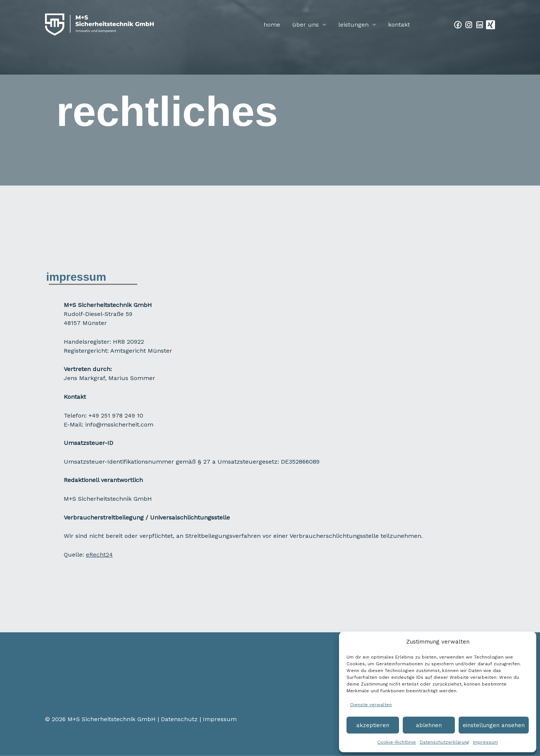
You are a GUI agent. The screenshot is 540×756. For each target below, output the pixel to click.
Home (272, 25)
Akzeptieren (373, 725)
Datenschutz (179, 719)
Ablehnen (429, 725)
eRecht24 (99, 555)
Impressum (485, 742)
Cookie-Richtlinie (397, 742)
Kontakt (399, 25)
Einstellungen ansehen (494, 725)
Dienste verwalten (371, 705)
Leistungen (353, 25)
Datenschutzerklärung (444, 742)
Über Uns (305, 25)
